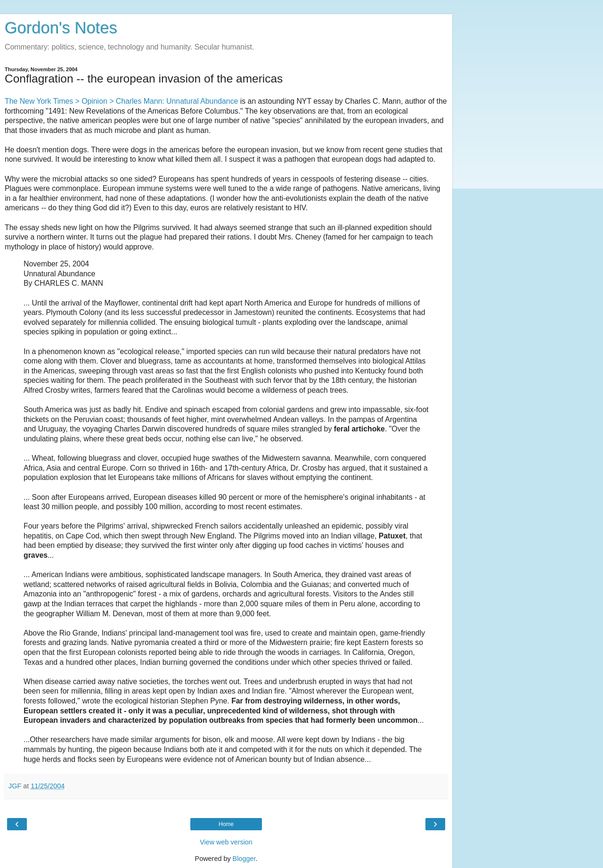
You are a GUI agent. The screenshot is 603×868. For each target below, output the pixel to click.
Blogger (244, 859)
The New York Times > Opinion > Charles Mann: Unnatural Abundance (121, 101)
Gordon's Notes (61, 28)
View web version (226, 842)
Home (226, 824)
